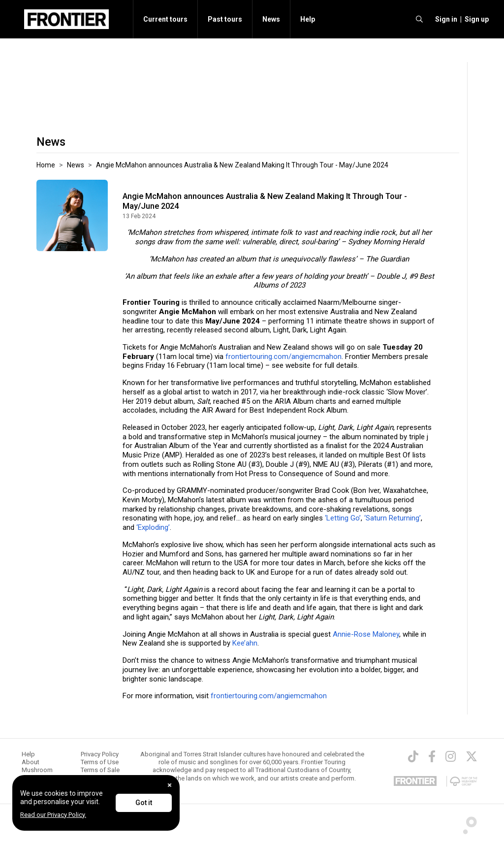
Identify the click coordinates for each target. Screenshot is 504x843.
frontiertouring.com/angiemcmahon (283, 357)
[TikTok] (413, 756)
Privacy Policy (100, 754)
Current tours (165, 19)
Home (46, 165)
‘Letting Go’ (342, 518)
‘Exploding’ (153, 527)
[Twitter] (472, 756)
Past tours (225, 19)
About (31, 762)
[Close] (170, 785)
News (271, 19)
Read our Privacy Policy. (53, 815)
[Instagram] (451, 756)
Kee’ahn (245, 643)
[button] (445, 19)
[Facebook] (432, 756)
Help (308, 19)
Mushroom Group (37, 774)
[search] (419, 19)
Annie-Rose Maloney (366, 634)
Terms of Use (100, 762)
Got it (144, 803)
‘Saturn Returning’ (393, 518)
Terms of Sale (100, 770)
